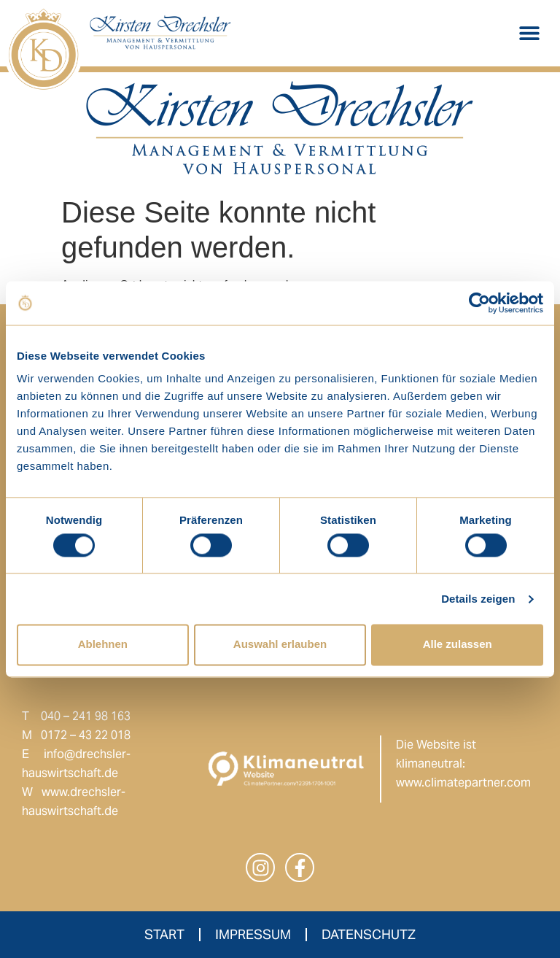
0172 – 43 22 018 (86, 735)
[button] (529, 33)
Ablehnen (103, 645)
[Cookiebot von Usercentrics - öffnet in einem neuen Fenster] (479, 303)
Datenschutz (369, 934)
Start (164, 934)
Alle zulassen (458, 645)
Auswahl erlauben (280, 645)
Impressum (253, 934)
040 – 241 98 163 (86, 716)
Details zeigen (478, 599)
